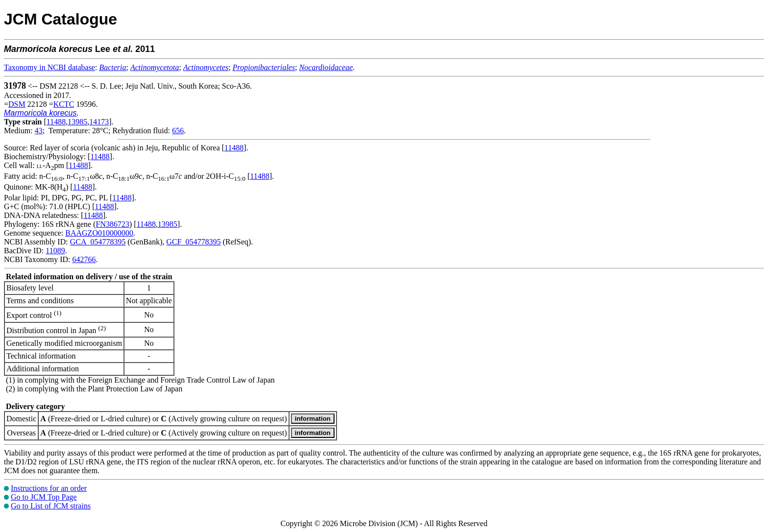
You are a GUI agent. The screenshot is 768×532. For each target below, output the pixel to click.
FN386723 (113, 224)
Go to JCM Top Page (44, 497)
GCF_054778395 (194, 242)
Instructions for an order (49, 488)
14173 (99, 122)
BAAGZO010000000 (99, 233)
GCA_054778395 (98, 242)
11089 (55, 251)
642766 (84, 259)
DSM (17, 104)
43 (39, 131)
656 (178, 131)
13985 (77, 122)
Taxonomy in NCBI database (49, 67)
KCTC (64, 104)
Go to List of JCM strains (51, 506)
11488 (56, 122)
